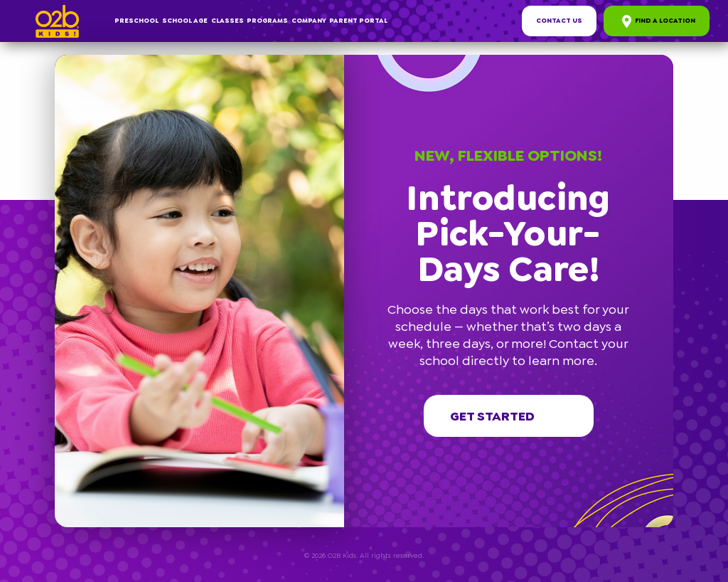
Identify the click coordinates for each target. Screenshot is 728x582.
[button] (667, 61)
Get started (509, 416)
